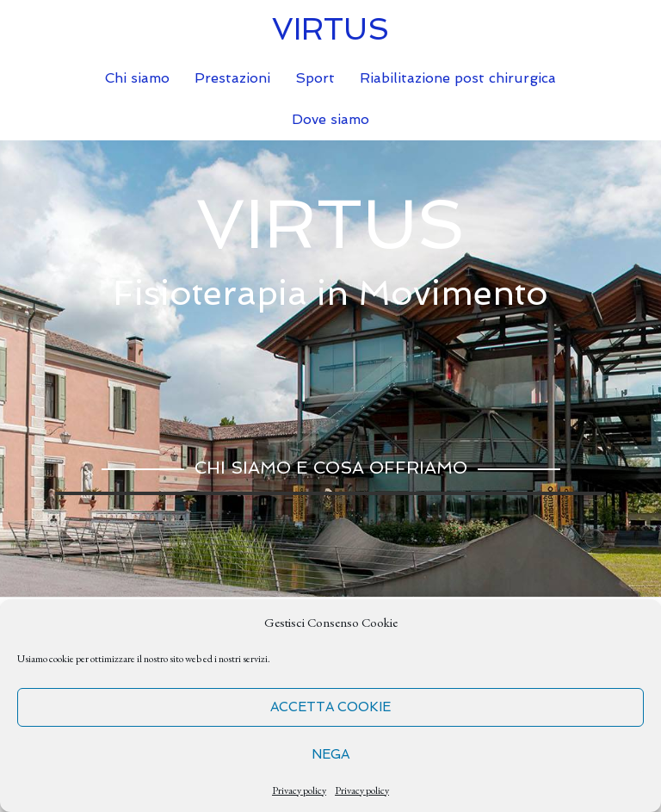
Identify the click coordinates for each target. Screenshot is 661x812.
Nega (330, 754)
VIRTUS (330, 29)
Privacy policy (299, 790)
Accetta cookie (330, 707)
